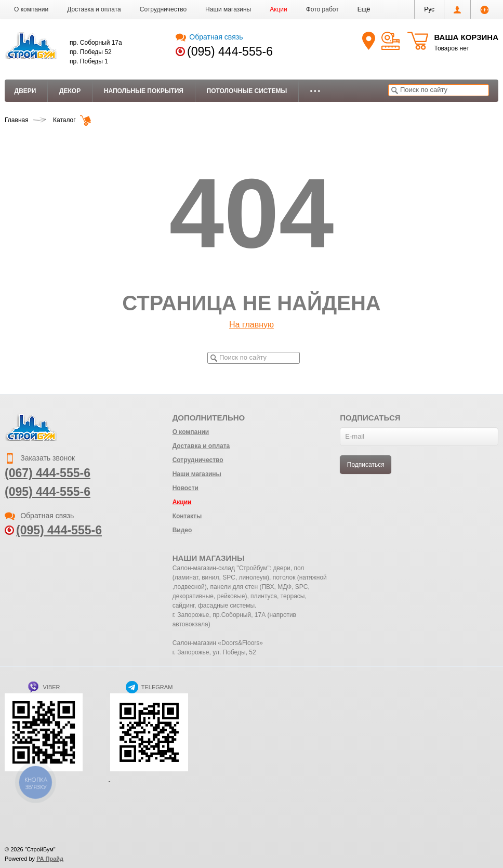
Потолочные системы (247, 91)
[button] (364, 9)
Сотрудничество (163, 9)
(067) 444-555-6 (48, 473)
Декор (70, 91)
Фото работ (322, 9)
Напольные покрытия (144, 91)
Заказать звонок (40, 458)
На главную (251, 325)
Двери (25, 91)
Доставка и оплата (94, 9)
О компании (31, 9)
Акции (279, 9)
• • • (315, 91)
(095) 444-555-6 (230, 51)
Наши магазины (228, 9)
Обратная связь (209, 37)
